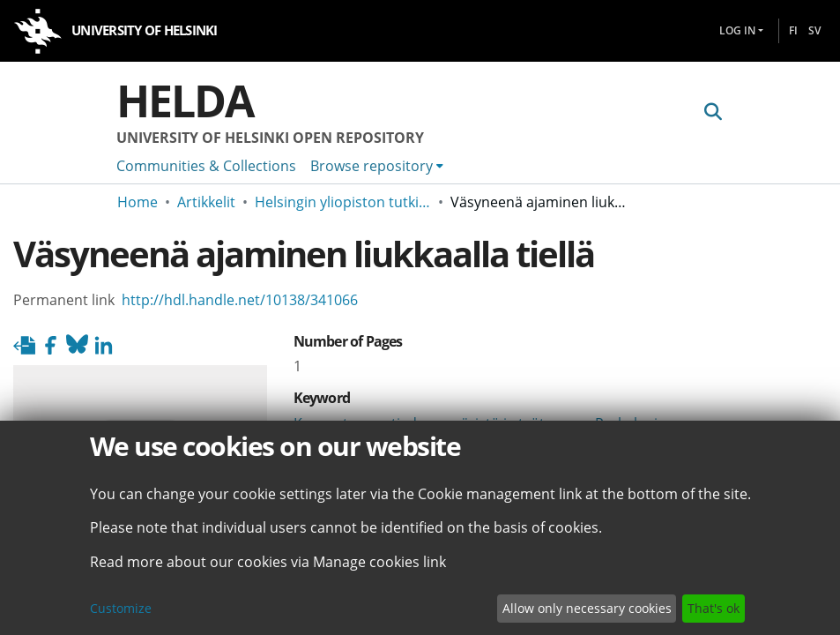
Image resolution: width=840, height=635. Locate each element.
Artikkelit (206, 202)
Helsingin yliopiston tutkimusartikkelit (343, 202)
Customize (121, 608)
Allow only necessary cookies (587, 608)
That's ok (714, 608)
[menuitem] (377, 166)
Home (138, 202)
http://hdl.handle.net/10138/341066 (240, 300)
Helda (185, 101)
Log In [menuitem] (737, 30)
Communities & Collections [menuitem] (206, 166)
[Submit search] (714, 112)
